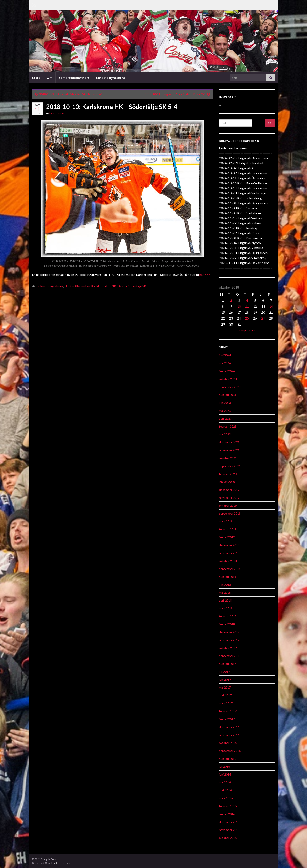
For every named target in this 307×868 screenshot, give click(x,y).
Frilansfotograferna (50, 286)
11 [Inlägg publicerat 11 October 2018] (247, 306)
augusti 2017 (228, 664)
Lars (52, 113)
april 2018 (225, 600)
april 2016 (225, 790)
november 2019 (229, 498)
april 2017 (225, 695)
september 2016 (230, 751)
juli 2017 (224, 672)
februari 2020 (228, 474)
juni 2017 (225, 680)
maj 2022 (225, 434)
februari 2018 (228, 616)
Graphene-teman (60, 863)
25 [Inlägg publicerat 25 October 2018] (247, 318)
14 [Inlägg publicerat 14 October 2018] (271, 306)
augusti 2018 (228, 577)
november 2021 (229, 450)
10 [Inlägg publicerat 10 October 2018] (239, 306)
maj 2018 (225, 593)
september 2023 (230, 387)
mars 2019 (226, 521)
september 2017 (230, 656)
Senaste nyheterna (111, 78)
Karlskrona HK (101, 286)
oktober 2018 (228, 561)
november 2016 (229, 735)
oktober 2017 (228, 648)
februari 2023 (228, 426)
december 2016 (229, 727)
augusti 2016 (228, 759)
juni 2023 (225, 403)
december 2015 (229, 822)
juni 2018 (225, 585)
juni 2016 (225, 774)
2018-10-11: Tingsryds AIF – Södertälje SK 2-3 (175, 94)
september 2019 (230, 513)
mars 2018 (226, 608)
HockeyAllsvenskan (77, 286)
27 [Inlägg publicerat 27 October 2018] (263, 318)
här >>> (205, 274)
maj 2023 (225, 411)
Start (36, 78)
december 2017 (229, 632)
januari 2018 (227, 624)
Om (49, 78)
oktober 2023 (228, 379)
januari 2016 (227, 814)
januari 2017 (227, 719)
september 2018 (230, 569)
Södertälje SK (137, 286)
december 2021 (229, 442)
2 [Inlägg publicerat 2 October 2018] (231, 300)
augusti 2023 (228, 395)
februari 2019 (228, 529)
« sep (242, 330)
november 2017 (229, 640)
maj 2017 (225, 687)
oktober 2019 (228, 506)
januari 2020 (227, 482)
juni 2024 (225, 355)
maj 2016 (225, 782)
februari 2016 (228, 806)
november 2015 (229, 830)
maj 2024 (225, 363)
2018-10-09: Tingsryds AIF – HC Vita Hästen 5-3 (71, 94)
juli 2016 (224, 767)
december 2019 (229, 490)
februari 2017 (228, 711)
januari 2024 (227, 371)
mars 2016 (226, 798)
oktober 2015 (228, 838)
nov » (252, 330)
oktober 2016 (228, 743)
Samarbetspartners (74, 78)
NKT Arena (119, 286)
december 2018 (229, 545)
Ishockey (61, 113)
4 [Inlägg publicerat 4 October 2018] (247, 300)
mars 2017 (226, 703)
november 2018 (229, 553)
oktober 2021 (228, 458)
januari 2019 (227, 537)
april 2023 (225, 418)
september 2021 (230, 466)
